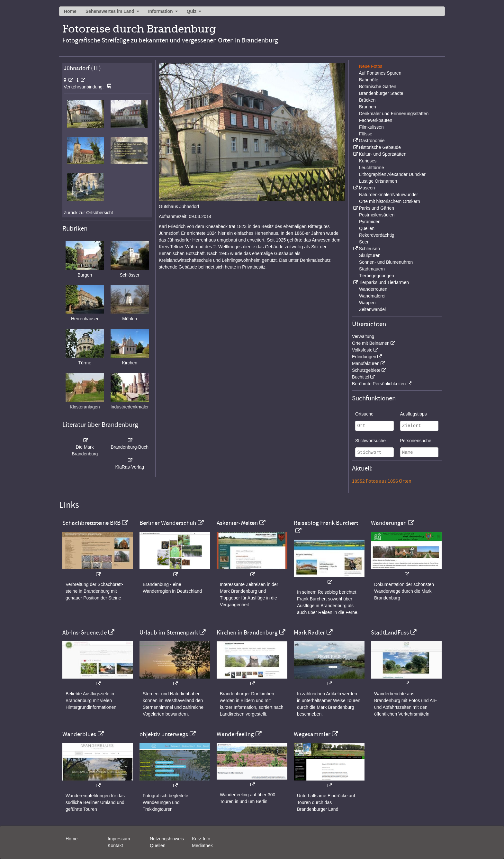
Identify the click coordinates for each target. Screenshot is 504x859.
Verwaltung (363, 336)
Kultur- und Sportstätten (382, 154)
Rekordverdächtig (377, 235)
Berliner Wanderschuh (168, 523)
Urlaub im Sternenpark (169, 633)
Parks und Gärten (376, 208)
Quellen (367, 228)
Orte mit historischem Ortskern (390, 201)
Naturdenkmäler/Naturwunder (389, 195)
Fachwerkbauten (376, 120)
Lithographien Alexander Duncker (392, 174)
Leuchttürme (372, 168)
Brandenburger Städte (381, 93)
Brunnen (368, 107)
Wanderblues (79, 734)
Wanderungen (389, 523)
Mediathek (202, 845)
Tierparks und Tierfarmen (384, 282)
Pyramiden (370, 222)
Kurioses (368, 161)
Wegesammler (312, 734)
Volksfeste (362, 350)
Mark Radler (309, 633)
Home (70, 11)
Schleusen (369, 249)
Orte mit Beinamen (371, 343)
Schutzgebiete (366, 370)
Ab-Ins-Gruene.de (85, 633)
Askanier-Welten (237, 523)
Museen (367, 188)
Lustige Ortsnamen (378, 181)
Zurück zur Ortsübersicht (88, 213)
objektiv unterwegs (164, 734)
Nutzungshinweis (167, 839)
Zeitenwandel (372, 309)
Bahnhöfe (369, 80)
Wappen (367, 303)
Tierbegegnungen (377, 276)
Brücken (367, 100)
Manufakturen (366, 363)
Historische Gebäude (380, 147)
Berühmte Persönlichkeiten (379, 384)
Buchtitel (361, 377)
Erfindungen (364, 357)
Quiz (192, 11)
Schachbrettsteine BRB (91, 523)
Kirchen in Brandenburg (247, 633)
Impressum (119, 839)
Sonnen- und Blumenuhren (386, 262)
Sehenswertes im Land (110, 11)
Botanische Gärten (378, 87)
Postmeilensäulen (377, 215)
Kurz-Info (201, 839)
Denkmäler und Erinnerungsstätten (394, 114)
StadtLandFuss (390, 633)
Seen (364, 242)
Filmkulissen (371, 127)
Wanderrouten (373, 289)
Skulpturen (370, 255)
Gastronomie (372, 141)
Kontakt (115, 845)
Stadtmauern (372, 269)
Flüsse (366, 134)
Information (161, 11)
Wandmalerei (372, 296)
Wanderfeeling (235, 734)
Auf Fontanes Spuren (380, 73)
